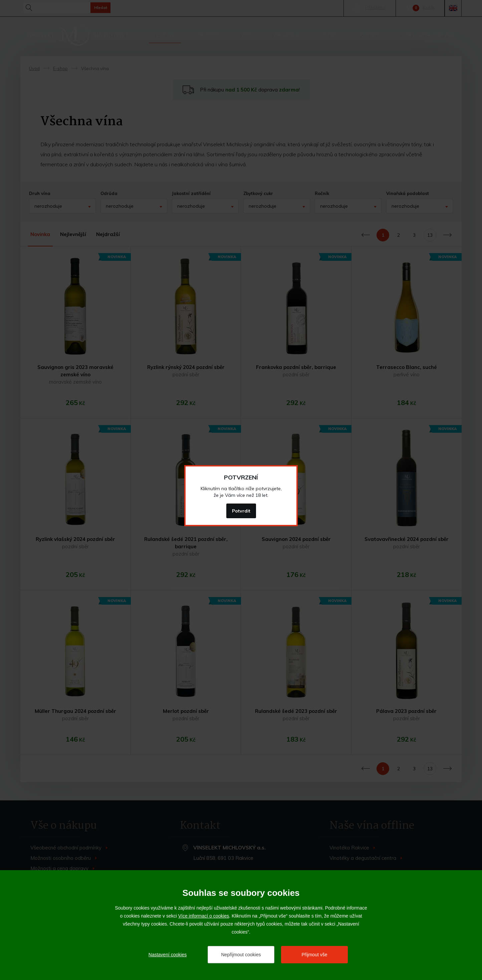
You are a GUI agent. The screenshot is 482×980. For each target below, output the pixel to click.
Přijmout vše (314, 955)
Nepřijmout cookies (241, 955)
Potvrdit (241, 511)
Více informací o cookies (204, 916)
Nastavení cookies (168, 955)
